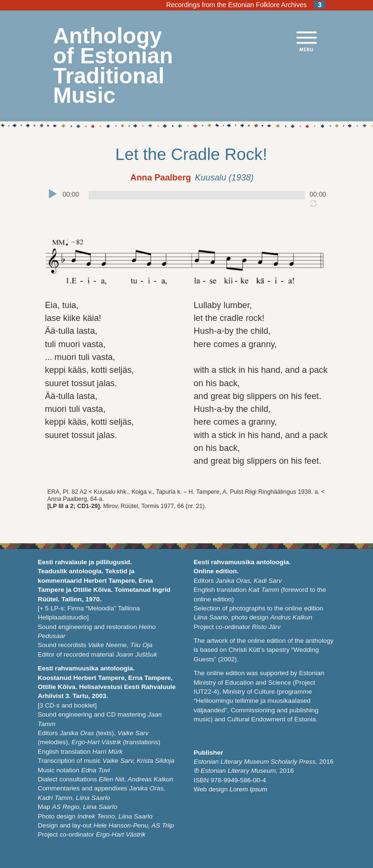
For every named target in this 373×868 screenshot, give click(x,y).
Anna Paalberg (161, 178)
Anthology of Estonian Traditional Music (113, 66)
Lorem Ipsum (248, 789)
